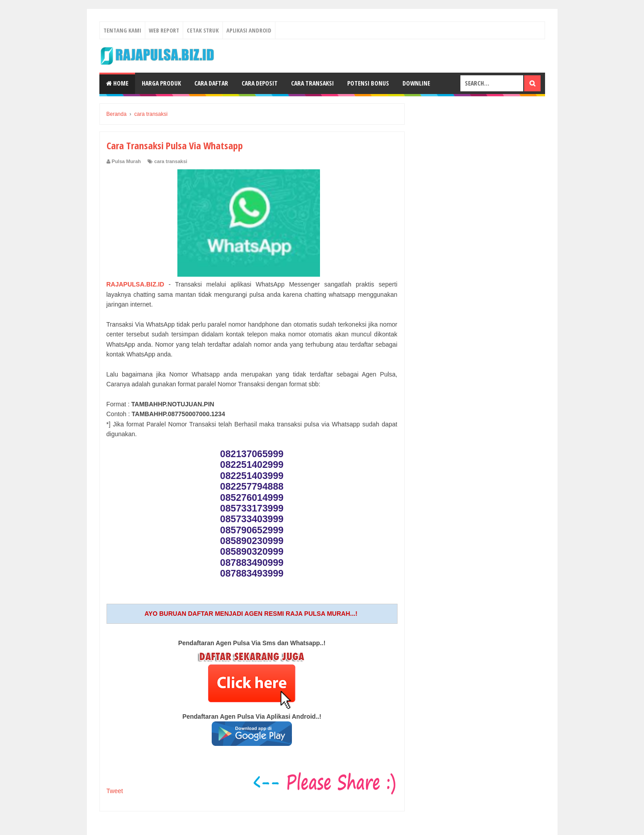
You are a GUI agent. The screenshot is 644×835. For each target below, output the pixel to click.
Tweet (115, 791)
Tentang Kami (122, 30)
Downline (416, 83)
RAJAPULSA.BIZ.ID (135, 284)
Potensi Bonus (368, 83)
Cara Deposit (260, 83)
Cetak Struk (203, 30)
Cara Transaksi (312, 83)
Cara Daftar (211, 83)
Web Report (164, 30)
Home (117, 83)
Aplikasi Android (249, 30)
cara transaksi (171, 161)
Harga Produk (161, 83)
